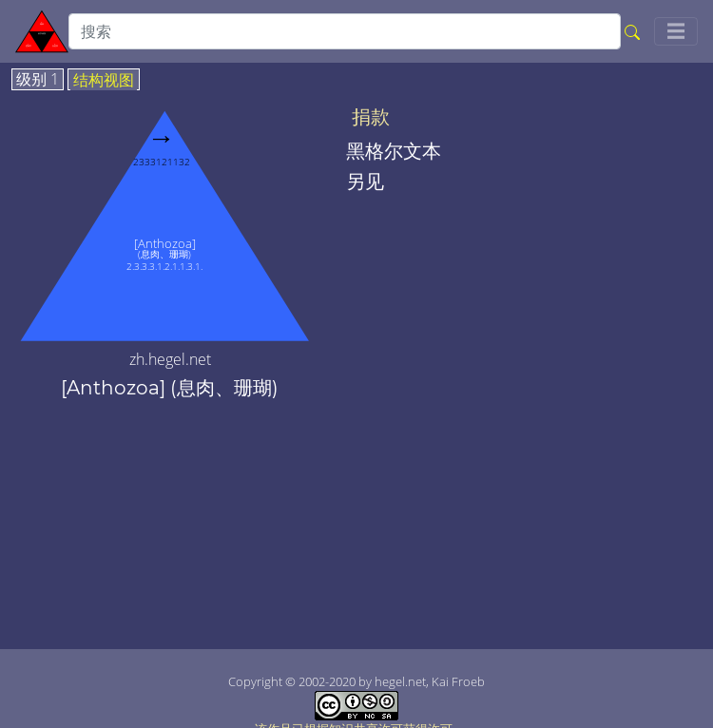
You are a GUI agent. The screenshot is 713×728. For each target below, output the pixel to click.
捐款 (371, 117)
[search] (345, 31)
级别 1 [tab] (38, 80)
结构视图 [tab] (104, 81)
